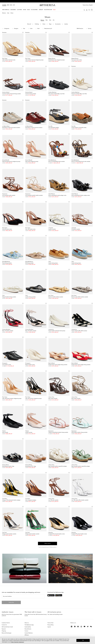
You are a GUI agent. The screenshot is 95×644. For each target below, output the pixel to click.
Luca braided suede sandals (9, 195)
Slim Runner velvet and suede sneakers (11, 128)
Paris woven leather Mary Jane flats (57, 94)
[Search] (84, 10)
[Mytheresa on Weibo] (88, 627)
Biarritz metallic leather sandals (56, 297)
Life (54, 20)
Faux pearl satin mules (77, 60)
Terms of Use (50, 623)
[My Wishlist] (89, 10)
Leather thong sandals (30, 297)
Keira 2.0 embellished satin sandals (57, 162)
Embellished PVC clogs (31, 466)
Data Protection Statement (17, 642)
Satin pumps (5, 432)
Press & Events (28, 629)
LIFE (14, 5)
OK (83, 640)
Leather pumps (29, 432)
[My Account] (87, 10)
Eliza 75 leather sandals (8, 331)
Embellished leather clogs (8, 466)
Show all (29, 24)
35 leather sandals (76, 229)
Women (4, 5)
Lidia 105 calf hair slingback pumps (34, 399)
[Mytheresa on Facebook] (75, 627)
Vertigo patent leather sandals (9, 534)
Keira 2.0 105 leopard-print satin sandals (81, 162)
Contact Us (4, 625)
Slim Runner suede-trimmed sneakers (34, 128)
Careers (26, 631)
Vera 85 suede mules (7, 229)
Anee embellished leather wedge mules (81, 195)
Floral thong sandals (7, 263)
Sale (8, 13)
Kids (11, 5)
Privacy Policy (51, 625)
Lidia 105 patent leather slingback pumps (12, 399)
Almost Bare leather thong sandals (79, 432)
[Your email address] (23, 596)
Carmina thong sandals (31, 94)
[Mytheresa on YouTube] (85, 627)
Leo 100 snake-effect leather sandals (80, 500)
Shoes (44, 24)
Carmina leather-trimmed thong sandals (12, 94)
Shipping (4, 631)
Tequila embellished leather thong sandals (58, 432)
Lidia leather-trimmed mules (9, 60)
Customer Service (6, 623)
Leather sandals (52, 229)
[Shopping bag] (92, 10)
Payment (4, 629)
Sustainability (28, 627)
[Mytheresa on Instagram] (81, 627)
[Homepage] (47, 5)
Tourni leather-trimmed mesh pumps (57, 331)
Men (8, 5)
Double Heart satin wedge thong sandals (58, 365)
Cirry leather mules (7, 365)
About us (27, 623)
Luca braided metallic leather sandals (34, 195)
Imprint (49, 627)
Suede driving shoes (53, 263)
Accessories (58, 24)
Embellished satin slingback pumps (57, 60)
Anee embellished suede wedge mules (57, 195)
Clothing (37, 24)
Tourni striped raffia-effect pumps (79, 331)
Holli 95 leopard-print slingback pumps (11, 162)
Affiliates (27, 635)
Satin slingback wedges (31, 500)
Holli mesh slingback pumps (32, 162)
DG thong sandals (29, 263)
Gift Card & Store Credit (7, 627)
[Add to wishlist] (23, 32)
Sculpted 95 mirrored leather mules (57, 534)
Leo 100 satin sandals (53, 500)
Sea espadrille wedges (54, 128)
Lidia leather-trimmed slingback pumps (34, 60)
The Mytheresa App (29, 625)
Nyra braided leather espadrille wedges (58, 466)
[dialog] (47, 640)
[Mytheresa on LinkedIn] (72, 627)
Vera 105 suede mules (30, 229)
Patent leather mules (30, 365)
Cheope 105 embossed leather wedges (11, 500)
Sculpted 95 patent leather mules (79, 534)
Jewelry (66, 24)
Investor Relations (29, 633)
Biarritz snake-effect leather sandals (80, 297)
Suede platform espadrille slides (79, 128)
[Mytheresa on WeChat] (91, 627)
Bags (50, 24)
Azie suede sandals (53, 399)
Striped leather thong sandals (9, 297)
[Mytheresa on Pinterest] (78, 627)
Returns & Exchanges (7, 633)
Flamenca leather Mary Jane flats (79, 94)
